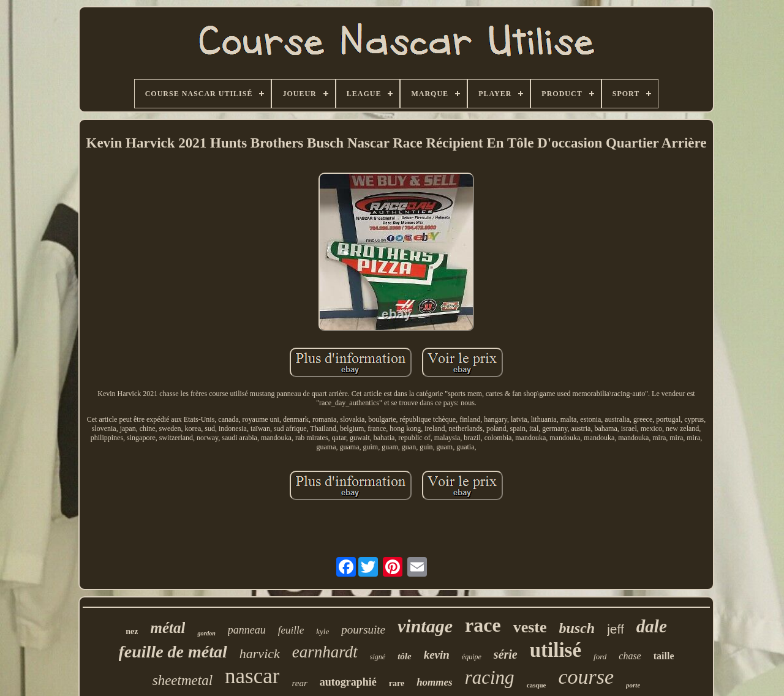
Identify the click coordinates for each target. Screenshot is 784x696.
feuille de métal (173, 652)
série (506, 654)
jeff (616, 629)
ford (600, 657)
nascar (252, 676)
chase (630, 656)
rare (397, 683)
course (586, 677)
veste (530, 627)
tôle (405, 656)
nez (132, 631)
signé (378, 657)
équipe (472, 657)
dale (652, 626)
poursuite (363, 630)
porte (633, 685)
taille (664, 656)
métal (168, 628)
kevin (437, 655)
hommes (435, 682)
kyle (322, 631)
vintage (425, 626)
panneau (247, 630)
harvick (260, 653)
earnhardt (325, 652)
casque (537, 685)
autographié (348, 682)
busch (577, 628)
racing (490, 677)
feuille (291, 630)
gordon (206, 633)
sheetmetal (183, 680)
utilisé (556, 650)
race (483, 625)
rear (299, 683)
